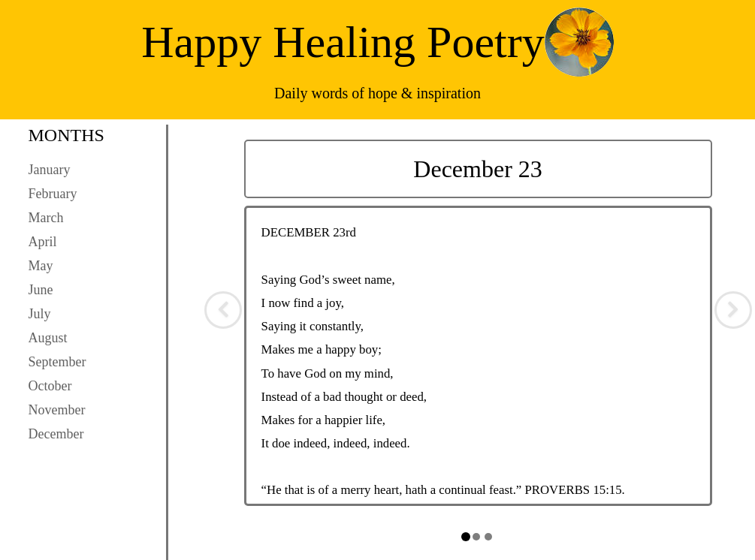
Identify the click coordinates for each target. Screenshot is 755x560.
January (50, 170)
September (57, 362)
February (53, 194)
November (57, 410)
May (41, 266)
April (43, 242)
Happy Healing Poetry (343, 42)
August (48, 338)
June (41, 290)
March (46, 218)
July (40, 314)
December (56, 434)
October (50, 386)
